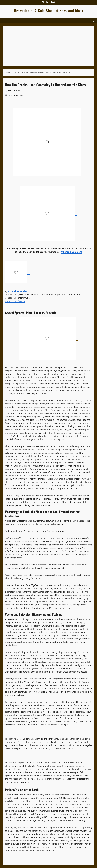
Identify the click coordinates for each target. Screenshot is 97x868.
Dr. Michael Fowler (17, 291)
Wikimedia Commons (71, 252)
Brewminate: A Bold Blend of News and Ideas (49, 10)
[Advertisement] (48, 46)
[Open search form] (94, 21)
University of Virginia (15, 301)
